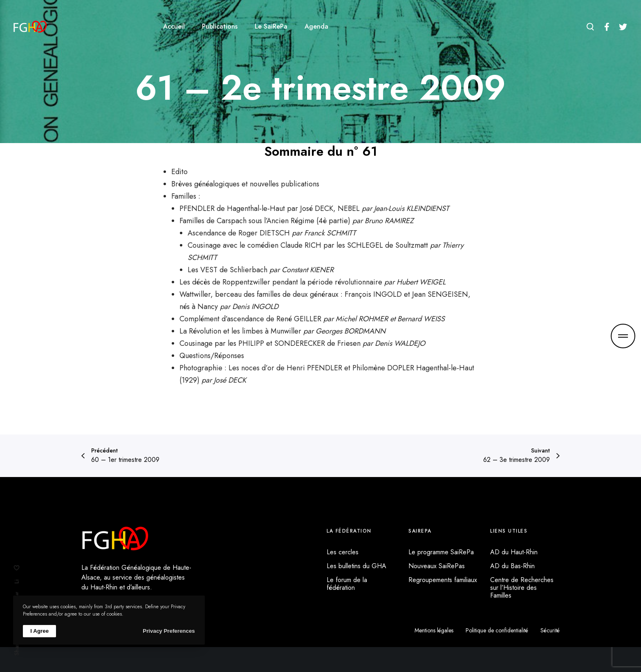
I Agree (39, 631)
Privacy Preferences (169, 631)
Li (17, 582)
